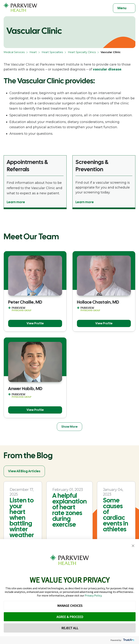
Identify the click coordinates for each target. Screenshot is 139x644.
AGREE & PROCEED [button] (70, 617)
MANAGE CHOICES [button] (70, 606)
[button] (133, 546)
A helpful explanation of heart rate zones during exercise (69, 510)
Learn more (16, 202)
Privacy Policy (93, 595)
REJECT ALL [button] (70, 628)
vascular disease (107, 69)
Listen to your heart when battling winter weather (22, 518)
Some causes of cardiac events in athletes (116, 515)
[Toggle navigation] (124, 8)
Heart (33, 52)
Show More (69, 427)
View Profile (35, 323)
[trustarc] (128, 640)
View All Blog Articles (24, 471)
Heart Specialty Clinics (82, 52)
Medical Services (14, 52)
